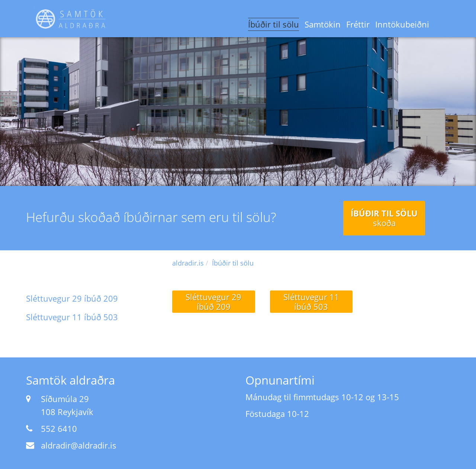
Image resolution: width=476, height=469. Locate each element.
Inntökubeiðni (402, 24)
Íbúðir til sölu (274, 24)
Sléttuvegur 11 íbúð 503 (72, 317)
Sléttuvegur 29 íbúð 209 (72, 298)
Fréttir (358, 24)
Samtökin (323, 24)
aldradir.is (188, 263)
